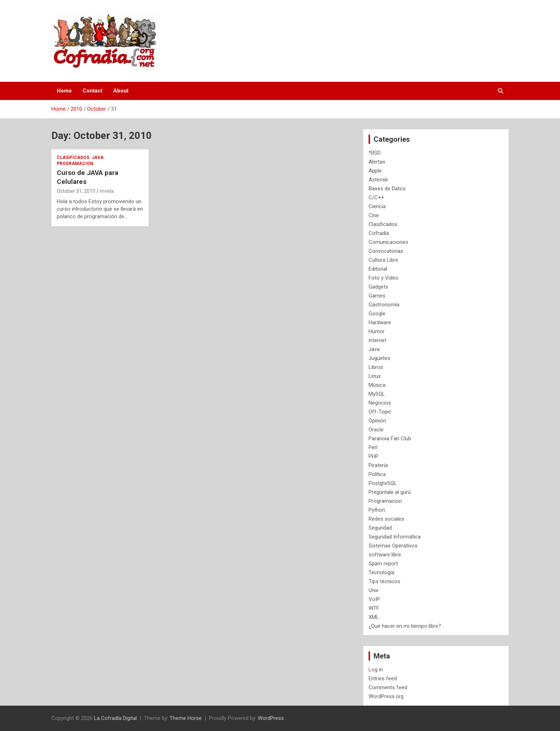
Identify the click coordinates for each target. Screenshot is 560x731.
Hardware (380, 322)
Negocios (380, 403)
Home (64, 91)
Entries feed (383, 679)
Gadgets (378, 287)
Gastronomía (384, 305)
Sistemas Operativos (393, 546)
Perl (373, 447)
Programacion (75, 164)
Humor (377, 331)
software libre (385, 555)
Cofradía (379, 233)
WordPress (271, 718)
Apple (375, 171)
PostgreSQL (383, 483)
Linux (375, 376)
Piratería (378, 465)
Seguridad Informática (395, 537)
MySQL (377, 394)
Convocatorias (386, 251)
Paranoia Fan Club (390, 439)
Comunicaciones (388, 242)
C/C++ (376, 197)
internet (377, 340)
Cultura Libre (383, 260)
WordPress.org (386, 696)
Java (98, 157)
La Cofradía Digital (115, 718)
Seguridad (380, 528)
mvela (107, 191)
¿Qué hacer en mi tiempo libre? (405, 626)
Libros (376, 367)
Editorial (378, 269)
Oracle (376, 430)
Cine (374, 215)
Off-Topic (380, 412)
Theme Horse (186, 718)
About (121, 91)
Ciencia (377, 206)
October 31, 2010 (76, 191)
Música (377, 385)
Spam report (383, 564)
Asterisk (378, 180)
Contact (92, 91)
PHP (374, 456)
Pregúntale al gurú (390, 492)
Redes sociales (386, 519)
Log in (376, 670)
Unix (373, 590)
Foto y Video (384, 278)
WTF (374, 608)
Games (377, 296)
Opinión (377, 421)
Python (377, 510)
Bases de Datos (387, 189)
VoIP (374, 599)
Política (377, 474)
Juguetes (379, 358)
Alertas (377, 162)
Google (377, 314)
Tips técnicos (384, 581)
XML (374, 617)
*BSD (375, 153)
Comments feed (388, 687)
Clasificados (73, 157)
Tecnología (381, 572)
